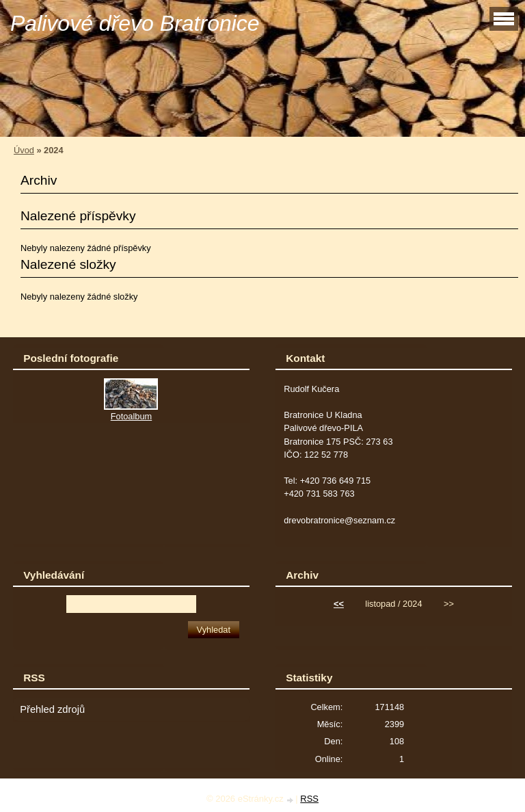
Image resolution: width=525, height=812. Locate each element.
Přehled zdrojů (52, 709)
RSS (309, 799)
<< (339, 604)
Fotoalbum (131, 416)
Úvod (24, 150)
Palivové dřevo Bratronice (135, 23)
